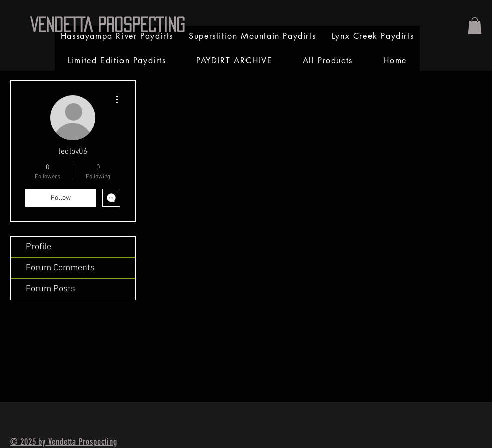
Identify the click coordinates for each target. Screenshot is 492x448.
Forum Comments (60, 268)
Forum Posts (50, 289)
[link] (475, 25)
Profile (38, 247)
